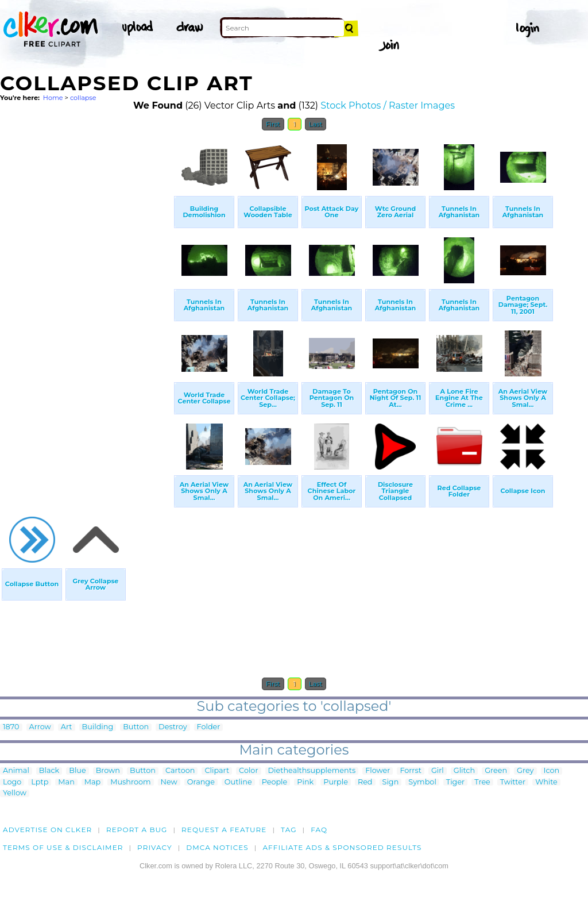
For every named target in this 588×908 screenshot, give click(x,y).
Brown (108, 771)
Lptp (40, 782)
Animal (16, 771)
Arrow (40, 727)
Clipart (217, 771)
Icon (552, 771)
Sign (391, 782)
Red (365, 782)
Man (66, 782)
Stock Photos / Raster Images (388, 105)
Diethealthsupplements (312, 771)
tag (289, 830)
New (169, 782)
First (273, 124)
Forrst (410, 771)
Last (316, 124)
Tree (482, 782)
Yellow (15, 793)
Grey (525, 771)
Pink (305, 782)
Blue (77, 771)
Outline (238, 782)
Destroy (173, 727)
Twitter (513, 782)
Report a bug (137, 830)
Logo (12, 782)
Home (53, 98)
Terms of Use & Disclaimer (63, 847)
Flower (378, 771)
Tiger (455, 782)
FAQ (319, 830)
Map (92, 782)
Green (496, 771)
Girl (438, 771)
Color (248, 771)
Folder (209, 727)
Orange (201, 782)
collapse (83, 98)
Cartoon (180, 771)
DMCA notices (217, 847)
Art (67, 727)
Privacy (155, 847)
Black (49, 771)
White (546, 782)
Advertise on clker (47, 830)
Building (98, 727)
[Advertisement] (86, 309)
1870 (11, 727)
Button (136, 727)
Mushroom (130, 782)
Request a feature (224, 830)
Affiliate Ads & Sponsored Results (342, 847)
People (275, 782)
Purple (336, 782)
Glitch (464, 771)
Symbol (422, 782)
